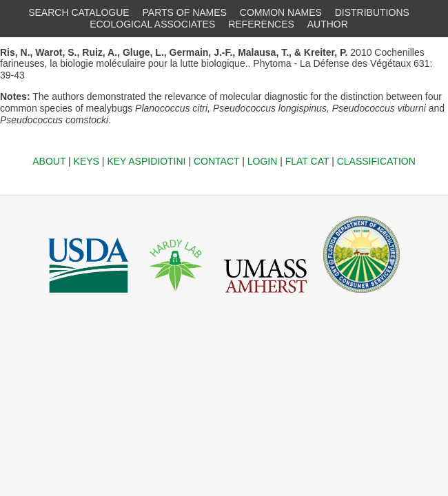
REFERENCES (261, 24)
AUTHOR (328, 24)
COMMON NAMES (281, 12)
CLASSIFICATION (376, 161)
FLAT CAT (307, 161)
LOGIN (263, 161)
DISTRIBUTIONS (372, 12)
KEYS (86, 161)
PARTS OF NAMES (185, 12)
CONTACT (216, 161)
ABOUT (49, 161)
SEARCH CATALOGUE (79, 12)
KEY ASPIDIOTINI (146, 161)
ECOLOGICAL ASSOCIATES (152, 24)
